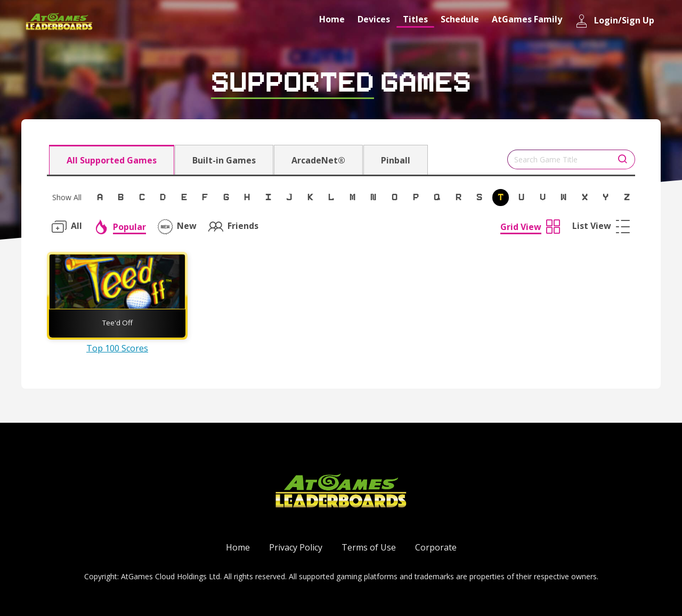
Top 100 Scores (117, 348)
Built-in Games (224, 160)
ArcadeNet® (318, 160)
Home (332, 19)
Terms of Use (369, 547)
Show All (67, 197)
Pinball (396, 160)
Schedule (460, 19)
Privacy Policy (296, 547)
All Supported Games (112, 160)
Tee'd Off (117, 323)
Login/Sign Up (615, 21)
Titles (415, 19)
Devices (374, 19)
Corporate (436, 547)
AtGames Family (527, 19)
